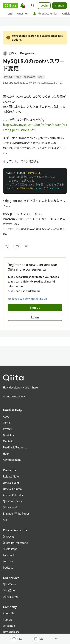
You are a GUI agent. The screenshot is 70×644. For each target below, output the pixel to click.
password (29, 77)
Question (23, 13)
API (5, 520)
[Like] (7, 246)
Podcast (8, 567)
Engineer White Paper (16, 513)
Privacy (7, 429)
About (7, 416)
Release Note (11, 476)
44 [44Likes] (20, 639)
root (18, 77)
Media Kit (9, 441)
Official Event (11, 483)
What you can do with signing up (27, 299)
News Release (11, 632)
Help (6, 453)
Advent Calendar (45, 13)
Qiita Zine (9, 590)
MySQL (8, 77)
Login (44, 5)
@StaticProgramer (19, 53)
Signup (60, 5)
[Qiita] (10, 6)
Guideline (9, 435)
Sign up (35, 307)
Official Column (12, 489)
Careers (8, 619)
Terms (7, 423)
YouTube (8, 561)
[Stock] (17, 246)
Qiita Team (10, 584)
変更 (41, 77)
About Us (8, 613)
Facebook (9, 555)
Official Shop (11, 597)
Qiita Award (10, 507)
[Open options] (57, 639)
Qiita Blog (9, 626)
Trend (9, 13)
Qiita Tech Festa (13, 501)
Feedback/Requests (15, 447)
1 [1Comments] (27, 246)
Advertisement (12, 460)
